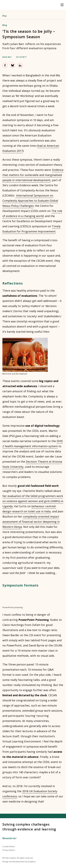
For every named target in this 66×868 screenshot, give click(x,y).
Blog (5, 16)
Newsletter (10, 838)
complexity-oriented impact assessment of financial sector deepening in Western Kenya (31, 522)
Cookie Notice (9, 846)
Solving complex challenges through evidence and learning (29, 827)
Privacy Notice (9, 850)
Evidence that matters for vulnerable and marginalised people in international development (33, 175)
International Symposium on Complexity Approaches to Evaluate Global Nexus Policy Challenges (30, 201)
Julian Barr (7, 57)
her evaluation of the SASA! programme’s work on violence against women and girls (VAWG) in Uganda (33, 501)
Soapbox (32, 862)
